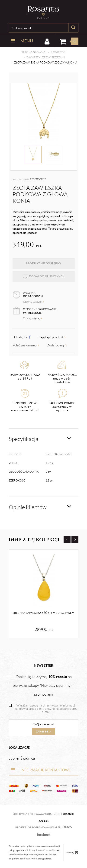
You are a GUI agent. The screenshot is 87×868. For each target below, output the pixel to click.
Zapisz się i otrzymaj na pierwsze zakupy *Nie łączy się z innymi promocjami (44, 685)
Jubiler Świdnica (22, 758)
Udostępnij (22, 337)
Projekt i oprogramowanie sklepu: (43, 827)
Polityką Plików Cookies (39, 850)
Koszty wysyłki (34, 302)
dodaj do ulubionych (43, 276)
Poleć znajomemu (26, 345)
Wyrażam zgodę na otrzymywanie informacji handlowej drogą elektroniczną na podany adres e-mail (46, 709)
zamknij (72, 852)
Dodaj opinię (57, 345)
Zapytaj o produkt (52, 337)
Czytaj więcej (32, 318)
